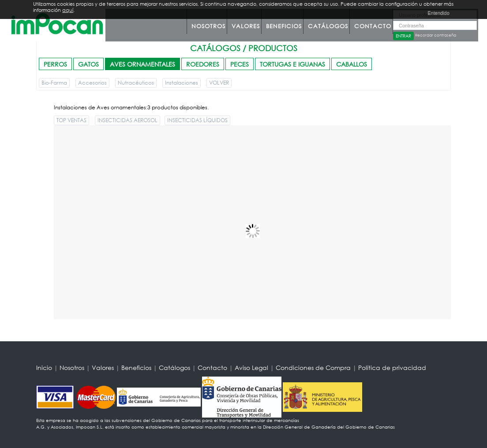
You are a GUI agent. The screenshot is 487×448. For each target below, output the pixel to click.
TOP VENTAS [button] (71, 120)
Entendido (438, 13)
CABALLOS (352, 64)
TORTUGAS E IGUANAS (292, 64)
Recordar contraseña (436, 35)
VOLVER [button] (219, 83)
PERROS (55, 64)
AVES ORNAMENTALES (142, 64)
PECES (240, 64)
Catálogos (328, 26)
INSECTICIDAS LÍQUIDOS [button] (197, 120)
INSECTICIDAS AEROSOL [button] (127, 120)
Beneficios (284, 26)
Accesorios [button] (92, 83)
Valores (246, 26)
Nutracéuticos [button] (136, 83)
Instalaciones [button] (182, 83)
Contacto (373, 26)
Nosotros (208, 26)
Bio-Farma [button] (54, 83)
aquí (68, 10)
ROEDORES (203, 64)
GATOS (88, 64)
